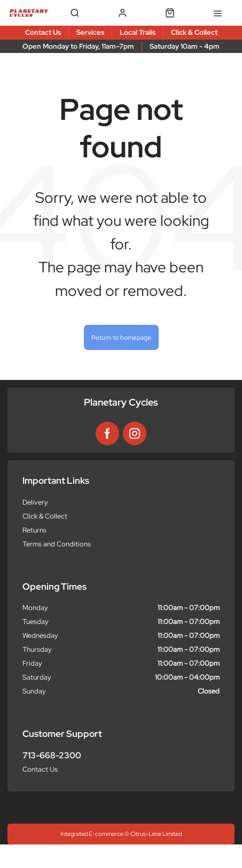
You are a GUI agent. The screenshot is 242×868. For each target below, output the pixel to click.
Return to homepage (121, 337)
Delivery (35, 502)
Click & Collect (45, 516)
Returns (34, 530)
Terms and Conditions (57, 544)
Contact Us (40, 769)
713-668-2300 (52, 755)
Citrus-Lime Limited (156, 834)
